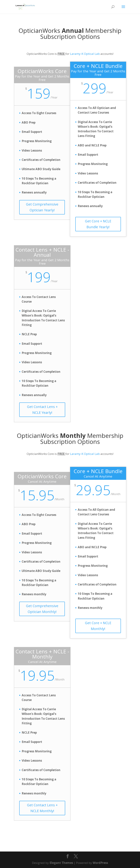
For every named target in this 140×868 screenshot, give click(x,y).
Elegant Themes (61, 863)
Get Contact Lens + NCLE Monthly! (42, 808)
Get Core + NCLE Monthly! (98, 626)
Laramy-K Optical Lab (85, 54)
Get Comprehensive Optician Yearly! (42, 207)
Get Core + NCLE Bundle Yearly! (98, 224)
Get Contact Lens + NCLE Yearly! (42, 410)
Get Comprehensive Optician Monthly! (42, 609)
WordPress (100, 863)
